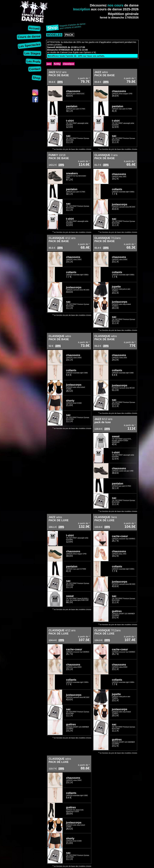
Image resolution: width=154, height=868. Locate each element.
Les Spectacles (29, 45)
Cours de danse (29, 37)
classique (69, 64)
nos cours (115, 5)
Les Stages (32, 53)
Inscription (82, 9)
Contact (35, 69)
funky (57, 64)
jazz (49, 64)
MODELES (54, 35)
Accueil (34, 28)
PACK (69, 35)
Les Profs (34, 61)
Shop (37, 78)
